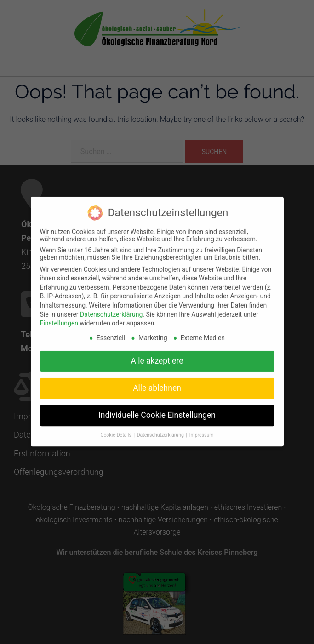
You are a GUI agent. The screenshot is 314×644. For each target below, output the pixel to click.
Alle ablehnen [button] (157, 381)
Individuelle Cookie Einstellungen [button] (157, 408)
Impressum (202, 428)
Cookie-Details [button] (117, 428)
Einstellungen (59, 316)
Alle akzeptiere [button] (157, 354)
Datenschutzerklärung (111, 308)
